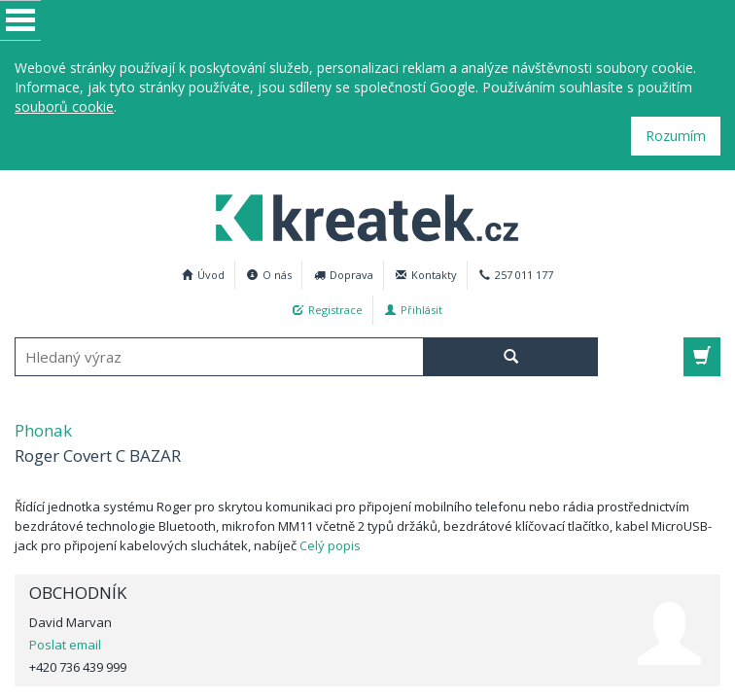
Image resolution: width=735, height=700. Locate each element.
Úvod (203, 275)
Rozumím (676, 136)
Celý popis (330, 545)
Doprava (344, 275)
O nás (269, 275)
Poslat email (65, 645)
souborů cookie (64, 106)
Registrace (328, 310)
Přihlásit (414, 310)
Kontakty (426, 275)
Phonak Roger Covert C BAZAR (357, 215)
